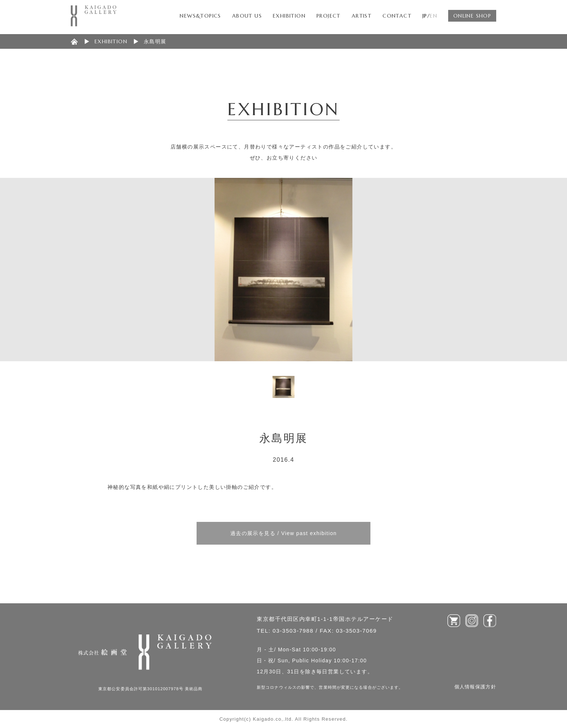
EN (434, 16)
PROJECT (329, 16)
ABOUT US (247, 16)
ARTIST (362, 16)
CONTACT (397, 16)
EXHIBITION (289, 16)
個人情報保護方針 (475, 687)
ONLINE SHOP (472, 16)
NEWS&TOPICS (200, 16)
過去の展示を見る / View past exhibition (284, 533)
